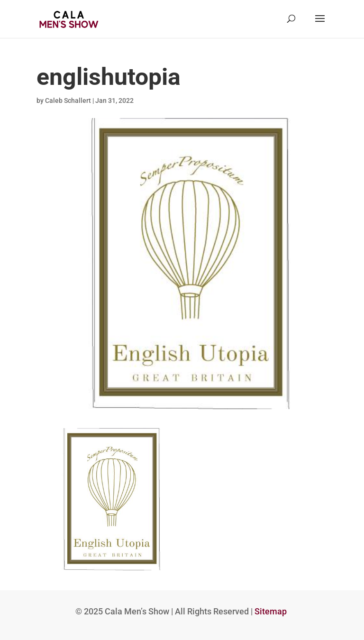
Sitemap (271, 611)
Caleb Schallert (68, 101)
